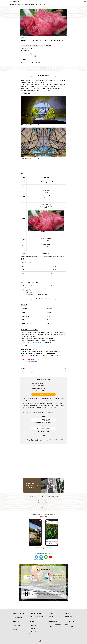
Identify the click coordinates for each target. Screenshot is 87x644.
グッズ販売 (50, 627)
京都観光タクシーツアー (19, 613)
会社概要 (67, 624)
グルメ (43, 46)
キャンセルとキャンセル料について (30, 372)
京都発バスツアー (17, 622)
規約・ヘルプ (68, 613)
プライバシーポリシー (29, 412)
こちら (61, 355)
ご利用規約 (32, 621)
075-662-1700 (44, 420)
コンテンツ (50, 613)
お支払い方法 (24, 368)
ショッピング (36, 46)
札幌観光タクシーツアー (34, 629)
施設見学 (49, 46)
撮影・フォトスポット (27, 46)
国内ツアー (16, 630)
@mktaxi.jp (43, 549)
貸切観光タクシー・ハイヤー (36, 613)
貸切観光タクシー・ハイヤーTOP (36, 616)
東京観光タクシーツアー (34, 631)
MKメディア (43, 507)
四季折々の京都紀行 (52, 619)
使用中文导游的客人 (43, 76)
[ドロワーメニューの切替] (85, 2)
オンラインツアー (17, 626)
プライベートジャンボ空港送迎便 (54, 624)
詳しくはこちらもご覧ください (43, 299)
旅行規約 (38, 412)
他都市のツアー (33, 626)
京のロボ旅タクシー (18, 617)
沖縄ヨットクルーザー (34, 634)
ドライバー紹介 (51, 616)
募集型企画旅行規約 (39, 343)
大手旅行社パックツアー (52, 621)
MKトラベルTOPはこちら (29, 56)
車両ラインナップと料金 (34, 619)
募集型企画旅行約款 (69, 616)
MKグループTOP (69, 627)
